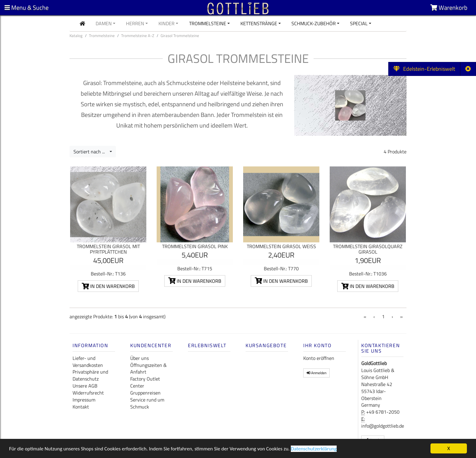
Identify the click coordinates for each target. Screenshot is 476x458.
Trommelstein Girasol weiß (281, 246)
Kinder (167, 23)
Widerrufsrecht (88, 393)
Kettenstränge (259, 23)
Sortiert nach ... (91, 152)
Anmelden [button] (316, 373)
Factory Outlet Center (145, 382)
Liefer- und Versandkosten (88, 362)
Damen (104, 23)
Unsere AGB (85, 386)
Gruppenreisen (145, 393)
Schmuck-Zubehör (314, 23)
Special (359, 23)
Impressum (84, 400)
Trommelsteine (208, 23)
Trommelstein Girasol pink (195, 246)
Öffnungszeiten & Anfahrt (148, 369)
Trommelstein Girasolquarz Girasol (368, 249)
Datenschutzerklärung (314, 449)
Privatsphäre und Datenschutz (90, 375)
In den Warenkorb (108, 286)
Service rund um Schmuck (147, 403)
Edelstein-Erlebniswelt (424, 69)
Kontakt (81, 407)
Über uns (139, 358)
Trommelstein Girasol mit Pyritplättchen (108, 249)
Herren (135, 23)
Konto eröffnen (319, 358)
